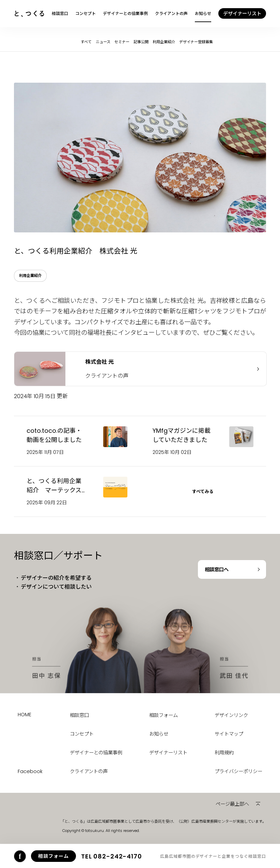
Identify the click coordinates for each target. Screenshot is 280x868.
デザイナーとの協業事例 (125, 13)
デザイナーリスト (168, 753)
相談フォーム (164, 715)
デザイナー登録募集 (196, 42)
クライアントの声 (171, 13)
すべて (86, 42)
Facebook (30, 771)
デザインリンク (231, 715)
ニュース (103, 42)
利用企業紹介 (164, 42)
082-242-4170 (112, 856)
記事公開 (141, 42)
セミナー (122, 42)
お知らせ (203, 13)
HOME (25, 715)
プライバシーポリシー (238, 771)
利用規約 (224, 753)
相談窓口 (60, 13)
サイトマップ (229, 734)
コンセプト (85, 13)
